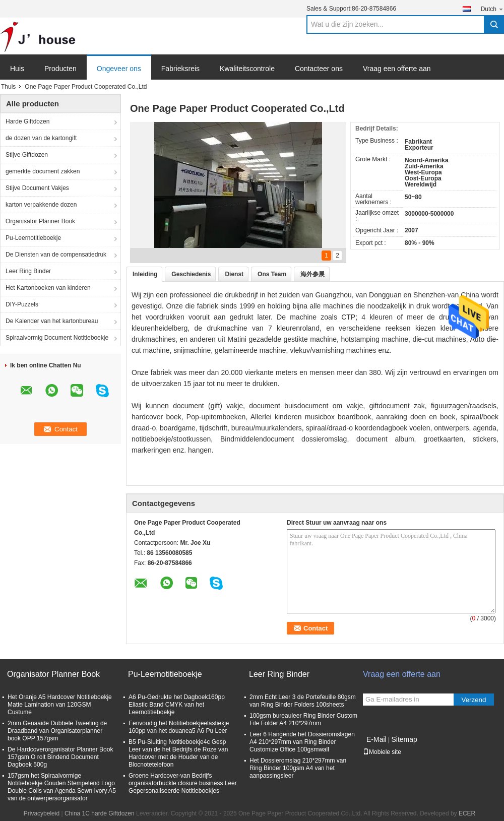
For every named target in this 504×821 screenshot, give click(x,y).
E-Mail (376, 739)
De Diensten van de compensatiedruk (56, 255)
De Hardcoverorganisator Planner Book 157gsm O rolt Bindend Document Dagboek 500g (60, 757)
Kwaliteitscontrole (247, 69)
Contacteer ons (319, 69)
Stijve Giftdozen (27, 155)
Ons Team (272, 274)
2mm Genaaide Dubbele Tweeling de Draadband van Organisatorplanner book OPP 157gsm (57, 731)
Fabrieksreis (180, 69)
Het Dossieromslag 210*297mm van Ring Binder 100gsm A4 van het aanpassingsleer (298, 768)
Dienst (234, 274)
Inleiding (145, 274)
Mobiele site (382, 752)
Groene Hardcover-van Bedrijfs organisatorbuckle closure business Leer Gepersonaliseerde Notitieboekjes (183, 783)
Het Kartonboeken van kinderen (48, 288)
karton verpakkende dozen (41, 205)
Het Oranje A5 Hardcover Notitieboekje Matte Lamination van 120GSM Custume (60, 705)
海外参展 (312, 274)
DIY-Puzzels (22, 304)
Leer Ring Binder (28, 271)
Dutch (492, 9)
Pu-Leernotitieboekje (33, 238)
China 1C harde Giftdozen (100, 813)
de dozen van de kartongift (41, 138)
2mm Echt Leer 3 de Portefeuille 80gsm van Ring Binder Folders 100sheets (303, 701)
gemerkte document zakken (43, 171)
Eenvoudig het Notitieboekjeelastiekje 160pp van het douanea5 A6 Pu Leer (179, 727)
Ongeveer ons (119, 69)
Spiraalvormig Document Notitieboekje (57, 338)
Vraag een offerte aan (397, 69)
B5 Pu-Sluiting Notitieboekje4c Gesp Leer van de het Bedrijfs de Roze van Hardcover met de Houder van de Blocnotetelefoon (178, 753)
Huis (17, 69)
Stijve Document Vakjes (37, 188)
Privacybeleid (42, 813)
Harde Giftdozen (27, 121)
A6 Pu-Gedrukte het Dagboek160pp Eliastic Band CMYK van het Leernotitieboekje (177, 705)
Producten (60, 69)
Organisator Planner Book (40, 221)
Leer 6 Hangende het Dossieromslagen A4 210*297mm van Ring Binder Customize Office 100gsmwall (302, 742)
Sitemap (404, 739)
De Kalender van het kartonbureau (52, 321)
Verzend (474, 700)
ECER (467, 813)
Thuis (8, 87)
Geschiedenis (191, 274)
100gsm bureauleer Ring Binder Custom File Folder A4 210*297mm (303, 719)
